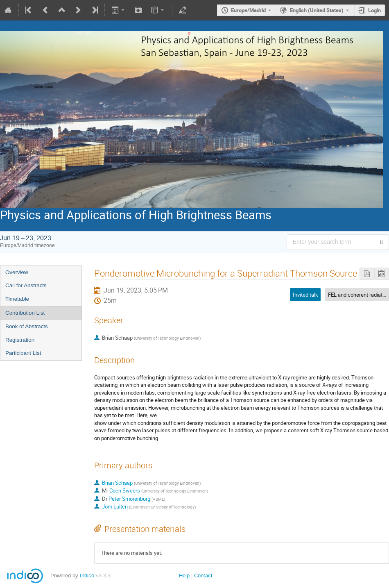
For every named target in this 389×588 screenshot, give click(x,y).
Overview (17, 272)
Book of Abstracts (27, 326)
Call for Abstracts (26, 285)
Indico (87, 576)
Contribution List (25, 313)
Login (374, 10)
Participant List (23, 353)
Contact (203, 576)
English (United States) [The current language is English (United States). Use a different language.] (317, 10)
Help (184, 576)
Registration (20, 340)
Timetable (17, 299)
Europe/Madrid (248, 10)
